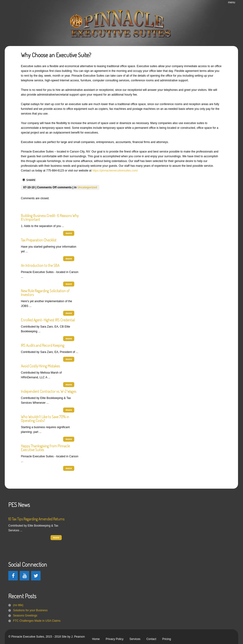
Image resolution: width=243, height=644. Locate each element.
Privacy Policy (115, 639)
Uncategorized (87, 187)
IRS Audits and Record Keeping (43, 345)
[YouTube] (24, 576)
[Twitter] (36, 576)
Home (96, 639)
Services (135, 639)
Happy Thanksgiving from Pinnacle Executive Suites (45, 448)
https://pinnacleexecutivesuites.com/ (115, 171)
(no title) (18, 605)
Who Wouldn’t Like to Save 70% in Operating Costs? (45, 419)
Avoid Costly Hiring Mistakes (40, 366)
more (69, 233)
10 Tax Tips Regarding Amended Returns (36, 519)
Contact (151, 639)
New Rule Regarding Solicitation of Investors (45, 293)
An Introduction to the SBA (40, 265)
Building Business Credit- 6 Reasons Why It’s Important (50, 218)
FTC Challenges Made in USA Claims (37, 621)
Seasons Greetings (25, 616)
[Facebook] (13, 576)
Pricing (167, 639)
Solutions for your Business (30, 610)
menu (232, 2)
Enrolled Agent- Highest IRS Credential (48, 320)
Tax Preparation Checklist (39, 240)
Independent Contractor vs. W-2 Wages (49, 391)
